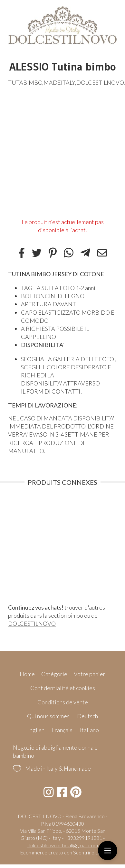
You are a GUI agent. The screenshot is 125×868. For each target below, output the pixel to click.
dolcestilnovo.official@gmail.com (63, 845)
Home (27, 674)
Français (62, 730)
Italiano (89, 730)
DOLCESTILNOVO (32, 624)
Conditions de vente (63, 702)
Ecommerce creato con (63, 852)
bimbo (75, 615)
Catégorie (54, 674)
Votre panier (90, 674)
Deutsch (87, 716)
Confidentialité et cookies (63, 688)
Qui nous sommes (48, 716)
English (35, 730)
